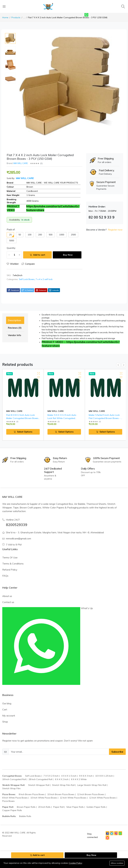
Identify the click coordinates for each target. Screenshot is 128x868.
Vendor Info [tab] (15, 335)
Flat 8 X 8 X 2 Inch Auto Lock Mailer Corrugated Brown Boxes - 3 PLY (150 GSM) (22, 418)
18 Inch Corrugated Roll (14, 773)
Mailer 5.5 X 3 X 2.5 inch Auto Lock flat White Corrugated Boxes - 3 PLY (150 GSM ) (62, 418)
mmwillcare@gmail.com (18, 532)
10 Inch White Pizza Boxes (44, 791)
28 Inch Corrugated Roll (40, 773)
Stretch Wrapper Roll (39, 779)
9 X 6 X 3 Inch (86, 769)
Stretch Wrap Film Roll (63, 779)
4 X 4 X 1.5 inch (69, 769)
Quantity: (11, 248)
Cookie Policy (75, 863)
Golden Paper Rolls (96, 800)
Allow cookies (117, 863)
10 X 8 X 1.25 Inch (104, 769)
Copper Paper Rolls (12, 804)
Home (5, 17)
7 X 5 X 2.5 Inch (51, 769)
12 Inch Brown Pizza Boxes (91, 788)
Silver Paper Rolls (75, 800)
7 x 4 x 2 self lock (44, 279)
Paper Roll (58, 800)
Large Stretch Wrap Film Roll (92, 779)
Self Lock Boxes (27, 279)
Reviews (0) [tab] (15, 328)
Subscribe (117, 745)
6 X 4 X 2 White (79, 773)
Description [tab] (14, 320)
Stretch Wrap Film (11, 782)
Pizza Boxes (8, 795)
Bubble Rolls (25, 810)
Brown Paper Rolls (26, 800)
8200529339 (17, 518)
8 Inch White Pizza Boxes (15, 791)
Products (16, 17)
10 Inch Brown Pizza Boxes (61, 788)
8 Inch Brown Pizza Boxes (32, 788)
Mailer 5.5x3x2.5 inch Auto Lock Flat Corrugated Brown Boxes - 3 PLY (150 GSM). (105, 418)
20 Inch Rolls (44, 800)
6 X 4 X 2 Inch (62, 773)
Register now (115, 230)
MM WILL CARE (21, 163)
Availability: (15, 220)
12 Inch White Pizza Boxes (73, 791)
